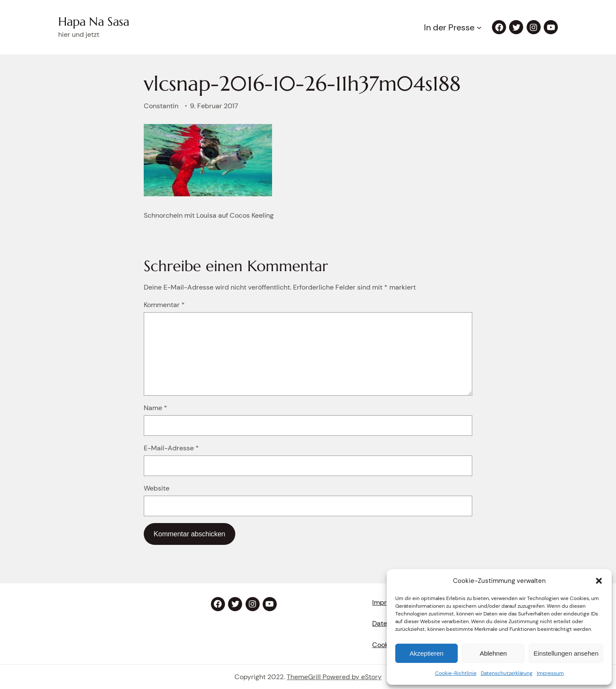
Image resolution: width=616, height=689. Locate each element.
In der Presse (449, 27)
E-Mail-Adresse (171, 448)
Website (157, 488)
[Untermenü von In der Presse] (479, 27)
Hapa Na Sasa (94, 22)
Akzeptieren (426, 653)
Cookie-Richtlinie (456, 673)
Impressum (550, 673)
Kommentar (164, 305)
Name (155, 408)
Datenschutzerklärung (507, 673)
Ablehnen (493, 653)
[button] (599, 581)
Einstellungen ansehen (566, 653)
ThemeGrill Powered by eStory (334, 677)
